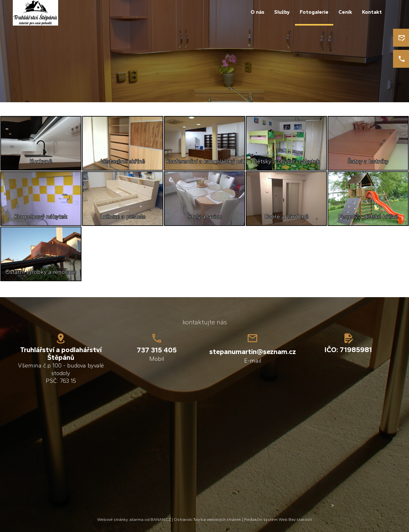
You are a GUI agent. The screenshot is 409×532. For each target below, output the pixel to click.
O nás (257, 12)
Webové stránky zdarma (120, 519)
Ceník (345, 12)
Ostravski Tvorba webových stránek (208, 519)
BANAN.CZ (161, 519)
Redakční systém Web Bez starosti (278, 519)
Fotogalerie (314, 12)
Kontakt (372, 12)
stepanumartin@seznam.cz (253, 352)
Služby (282, 12)
